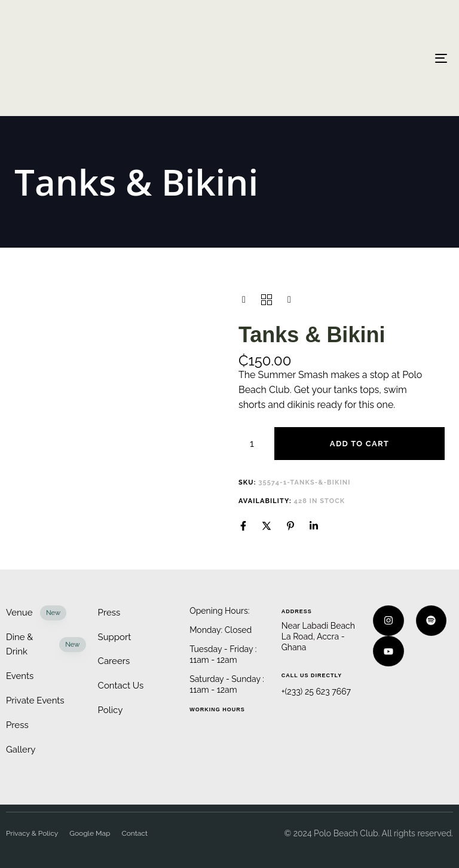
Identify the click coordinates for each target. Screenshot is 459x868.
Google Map (90, 833)
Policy (111, 710)
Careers (114, 661)
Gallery (21, 750)
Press (17, 725)
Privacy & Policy (32, 833)
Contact (135, 833)
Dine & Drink (46, 645)
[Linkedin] (314, 526)
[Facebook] (243, 526)
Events (20, 676)
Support (115, 637)
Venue (36, 613)
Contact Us (121, 686)
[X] (267, 526)
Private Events (35, 701)
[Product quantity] (252, 444)
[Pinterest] (290, 526)
